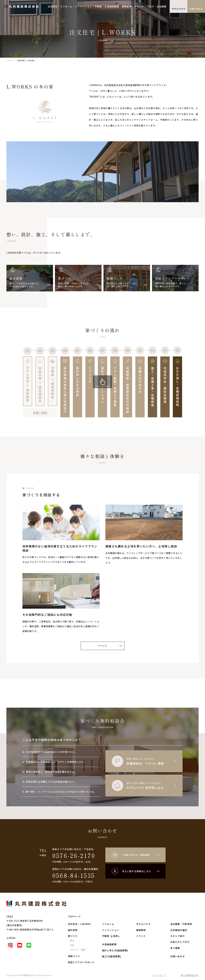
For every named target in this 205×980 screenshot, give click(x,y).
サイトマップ (159, 975)
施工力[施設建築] (111, 956)
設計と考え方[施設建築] (115, 950)
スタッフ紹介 (178, 936)
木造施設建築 (112, 6)
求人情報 (175, 948)
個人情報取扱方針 (190, 975)
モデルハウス (179, 9)
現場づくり (74, 956)
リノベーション (83, 6)
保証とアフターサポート (81, 962)
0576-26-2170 (74, 855)
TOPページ (74, 916)
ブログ (150, 6)
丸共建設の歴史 (179, 930)
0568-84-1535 (74, 875)
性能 (72, 945)
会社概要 (162, 6)
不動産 (98, 6)
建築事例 (127, 6)
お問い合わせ (196, 9)
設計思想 (73, 930)
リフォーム (66, 6)
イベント (139, 6)
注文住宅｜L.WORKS (79, 924)
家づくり (73, 936)
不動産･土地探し (111, 936)
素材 (72, 941)
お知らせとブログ (180, 942)
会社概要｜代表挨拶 (181, 924)
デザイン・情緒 (78, 950)
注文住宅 (53, 6)
